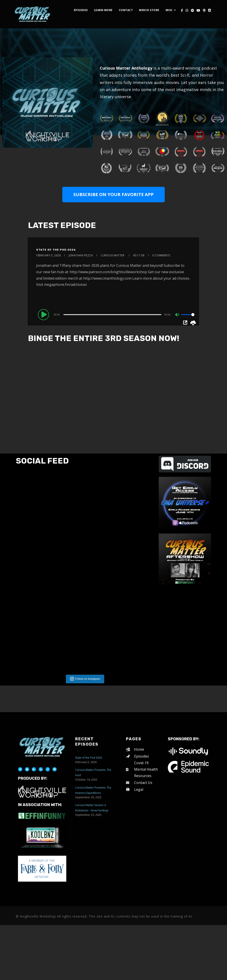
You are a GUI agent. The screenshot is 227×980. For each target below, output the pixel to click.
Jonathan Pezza (81, 255)
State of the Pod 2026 (56, 250)
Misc (169, 10)
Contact (126, 10)
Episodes (81, 10)
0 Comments (161, 255)
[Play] (44, 314)
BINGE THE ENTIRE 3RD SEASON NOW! (104, 338)
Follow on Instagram (88, 784)
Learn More (103, 10)
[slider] (113, 315)
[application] (117, 314)
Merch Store (149, 10)
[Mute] (177, 315)
